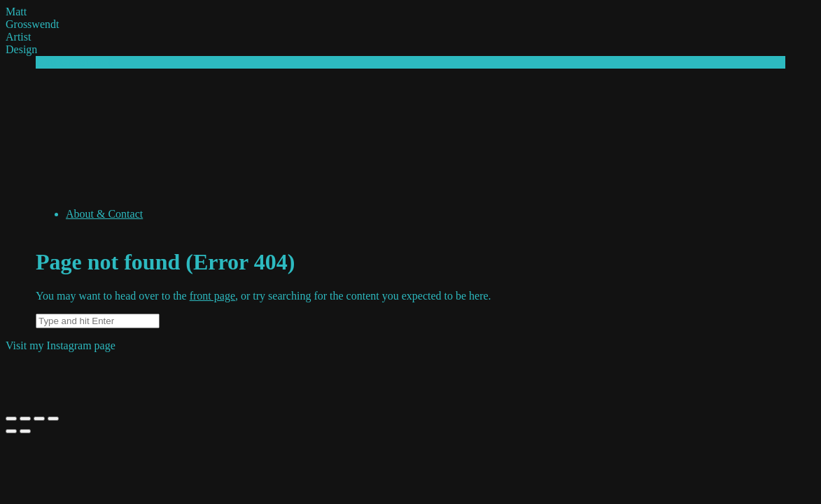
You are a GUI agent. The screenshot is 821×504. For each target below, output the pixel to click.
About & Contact (104, 214)
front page (212, 296)
